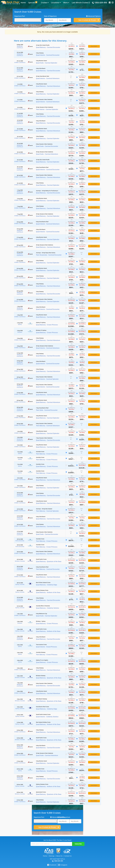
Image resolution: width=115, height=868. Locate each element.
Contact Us (68, 856)
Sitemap (52, 856)
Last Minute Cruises (80, 3)
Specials (32, 3)
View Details (94, 46)
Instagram (63, 865)
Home (23, 3)
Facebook (52, 865)
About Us (59, 856)
